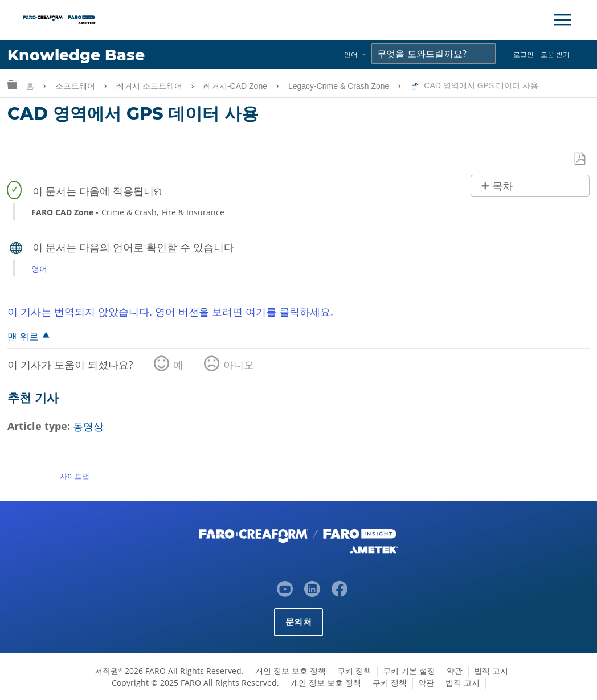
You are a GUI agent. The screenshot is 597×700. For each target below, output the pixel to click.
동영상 (88, 426)
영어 (39, 269)
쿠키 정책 (354, 671)
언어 (351, 54)
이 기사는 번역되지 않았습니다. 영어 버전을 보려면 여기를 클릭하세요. (170, 312)
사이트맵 (75, 476)
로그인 (524, 54)
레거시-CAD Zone (236, 86)
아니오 (239, 365)
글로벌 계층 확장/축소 (12, 84)
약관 (455, 671)
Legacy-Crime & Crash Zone (340, 86)
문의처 (298, 622)
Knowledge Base (77, 55)
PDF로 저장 (580, 159)
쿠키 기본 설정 (409, 671)
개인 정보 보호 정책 (291, 671)
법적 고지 (491, 671)
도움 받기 (555, 54)
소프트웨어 (76, 86)
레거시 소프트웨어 (150, 86)
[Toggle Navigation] (563, 20)
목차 (502, 186)
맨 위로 (23, 336)
